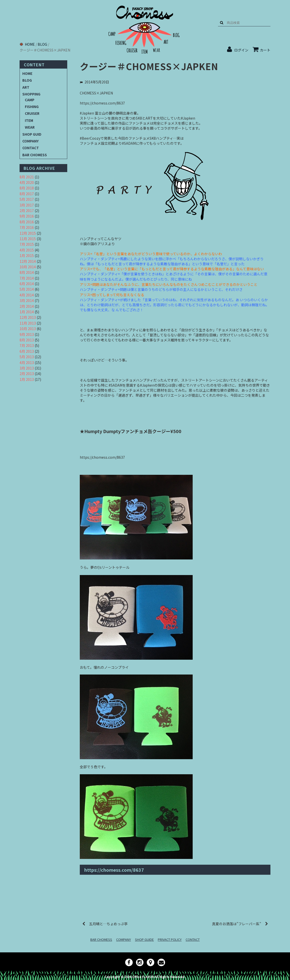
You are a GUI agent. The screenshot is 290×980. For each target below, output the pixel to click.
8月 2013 (27, 340)
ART (26, 87)
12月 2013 (28, 317)
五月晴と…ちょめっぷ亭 (108, 924)
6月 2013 (27, 351)
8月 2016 (27, 222)
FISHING (32, 107)
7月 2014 (27, 278)
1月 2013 (27, 379)
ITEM (29, 120)
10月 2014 (28, 267)
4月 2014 (27, 295)
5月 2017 (27, 199)
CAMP (30, 100)
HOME (27, 73)
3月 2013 (27, 368)
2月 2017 (27, 211)
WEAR (30, 127)
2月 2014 (27, 306)
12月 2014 (28, 261)
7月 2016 (27, 227)
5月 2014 (27, 289)
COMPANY (30, 141)
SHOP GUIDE (144, 939)
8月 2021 (27, 177)
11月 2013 (28, 323)
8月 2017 (27, 194)
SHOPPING (31, 94)
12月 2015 (28, 233)
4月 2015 (27, 250)
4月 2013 (27, 363)
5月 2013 (27, 357)
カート (262, 50)
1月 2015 (27, 255)
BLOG (27, 80)
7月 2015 (27, 244)
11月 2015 (28, 239)
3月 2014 (27, 300)
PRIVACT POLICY (170, 939)
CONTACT (31, 148)
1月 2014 (27, 312)
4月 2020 (27, 182)
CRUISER (32, 113)
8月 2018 (27, 188)
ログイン (241, 50)
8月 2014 (27, 272)
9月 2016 (27, 216)
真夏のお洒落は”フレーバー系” (237, 924)
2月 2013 (27, 374)
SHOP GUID (32, 134)
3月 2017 (27, 205)
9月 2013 (27, 334)
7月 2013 (27, 345)
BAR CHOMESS (35, 155)
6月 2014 (27, 284)
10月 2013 (28, 329)
